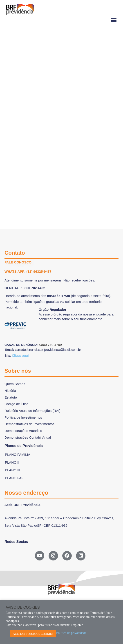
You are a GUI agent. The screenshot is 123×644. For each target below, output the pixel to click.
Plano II (12, 462)
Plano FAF (14, 478)
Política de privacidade (71, 633)
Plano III (13, 470)
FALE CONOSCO (18, 262)
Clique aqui (20, 355)
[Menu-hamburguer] (61, 21)
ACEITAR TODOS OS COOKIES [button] (33, 634)
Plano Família (18, 455)
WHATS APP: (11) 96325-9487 (28, 271)
